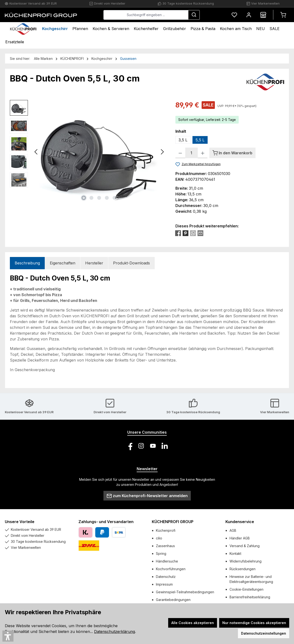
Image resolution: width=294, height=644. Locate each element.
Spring (161, 553)
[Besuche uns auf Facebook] (129, 446)
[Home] (23, 29)
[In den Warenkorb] (232, 153)
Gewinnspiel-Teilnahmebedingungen (185, 592)
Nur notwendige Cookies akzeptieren (254, 623)
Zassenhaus (165, 546)
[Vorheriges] (36, 152)
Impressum (164, 584)
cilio (159, 538)
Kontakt (235, 553)
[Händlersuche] (263, 15)
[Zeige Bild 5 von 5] (115, 198)
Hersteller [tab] (94, 263)
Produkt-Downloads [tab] (131, 263)
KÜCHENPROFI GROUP (173, 522)
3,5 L (183, 140)
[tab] (27, 263)
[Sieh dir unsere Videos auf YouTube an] (153, 446)
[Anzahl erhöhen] (203, 153)
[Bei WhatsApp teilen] (193, 233)
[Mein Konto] (249, 15)
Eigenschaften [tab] (63, 263)
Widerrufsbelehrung (246, 561)
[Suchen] (194, 15)
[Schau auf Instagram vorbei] (141, 446)
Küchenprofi (166, 530)
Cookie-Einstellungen (246, 589)
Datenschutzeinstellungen (264, 633)
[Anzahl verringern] (180, 153)
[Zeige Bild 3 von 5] (99, 198)
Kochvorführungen (171, 569)
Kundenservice (240, 522)
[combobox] (146, 15)
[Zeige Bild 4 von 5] (107, 198)
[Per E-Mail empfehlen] (200, 233)
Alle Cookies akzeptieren (193, 623)
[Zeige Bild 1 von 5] (84, 198)
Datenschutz (166, 577)
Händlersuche (167, 561)
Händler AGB (240, 538)
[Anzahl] (192, 153)
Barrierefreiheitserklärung (250, 597)
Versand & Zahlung (245, 546)
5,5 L (200, 140)
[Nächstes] (162, 152)
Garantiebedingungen (173, 600)
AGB (233, 530)
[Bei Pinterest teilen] (185, 233)
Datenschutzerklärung (115, 631)
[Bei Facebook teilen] (178, 233)
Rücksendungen (243, 569)
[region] (88, 152)
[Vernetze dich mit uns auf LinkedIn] (165, 446)
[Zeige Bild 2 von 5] (91, 198)
